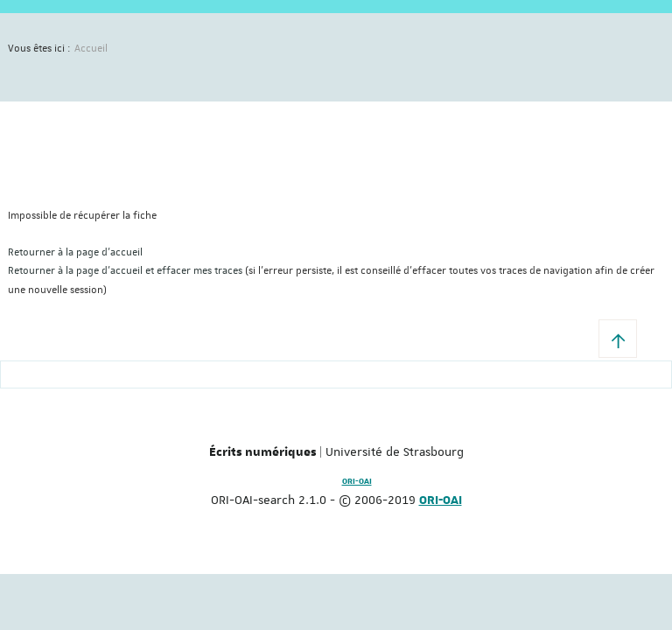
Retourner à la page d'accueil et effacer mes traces (125, 271)
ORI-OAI (357, 481)
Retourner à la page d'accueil (75, 252)
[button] (618, 339)
